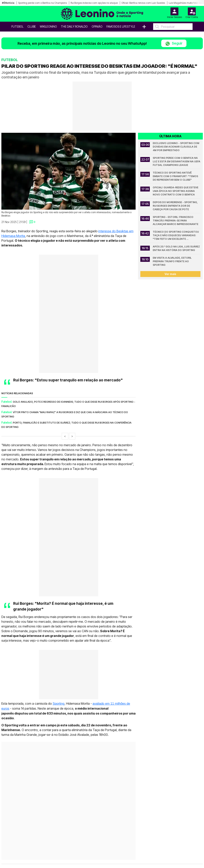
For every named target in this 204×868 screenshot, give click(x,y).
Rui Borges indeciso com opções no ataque (94, 3)
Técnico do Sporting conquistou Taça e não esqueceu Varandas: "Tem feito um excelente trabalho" (176, 236)
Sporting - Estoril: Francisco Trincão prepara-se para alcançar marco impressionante (176, 221)
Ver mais (170, 274)
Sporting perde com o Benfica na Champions (42, 3)
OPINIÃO (97, 26)
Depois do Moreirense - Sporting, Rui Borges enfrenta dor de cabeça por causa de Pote (176, 206)
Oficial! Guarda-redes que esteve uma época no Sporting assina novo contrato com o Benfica (176, 191)
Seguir (174, 44)
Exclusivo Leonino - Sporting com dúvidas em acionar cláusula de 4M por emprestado (176, 147)
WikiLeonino (48, 26)
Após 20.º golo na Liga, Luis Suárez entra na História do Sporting (177, 248)
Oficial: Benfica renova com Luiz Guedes (143, 3)
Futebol (17, 26)
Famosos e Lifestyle (121, 26)
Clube (32, 26)
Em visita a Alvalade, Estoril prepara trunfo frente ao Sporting (172, 261)
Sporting (59, 704)
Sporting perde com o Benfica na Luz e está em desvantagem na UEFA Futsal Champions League (177, 161)
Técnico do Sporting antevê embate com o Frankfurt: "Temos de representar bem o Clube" (176, 176)
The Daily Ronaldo (74, 26)
